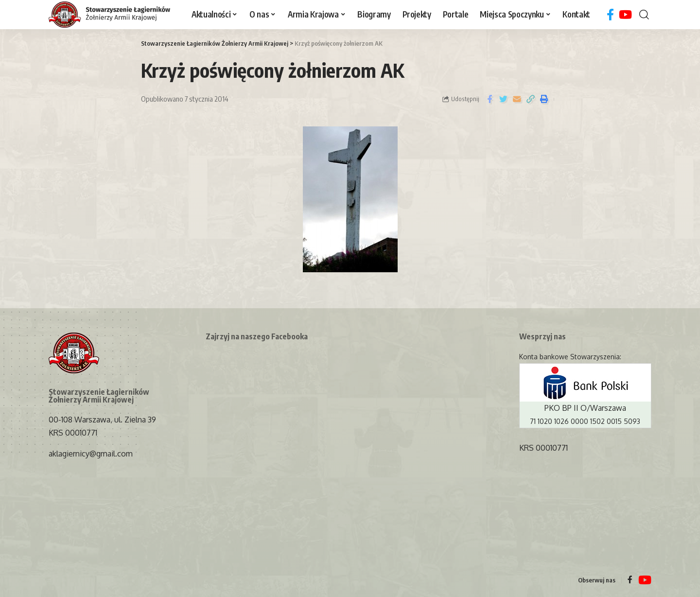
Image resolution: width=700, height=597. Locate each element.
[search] (644, 15)
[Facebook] (610, 15)
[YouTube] (625, 15)
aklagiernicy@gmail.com (91, 454)
